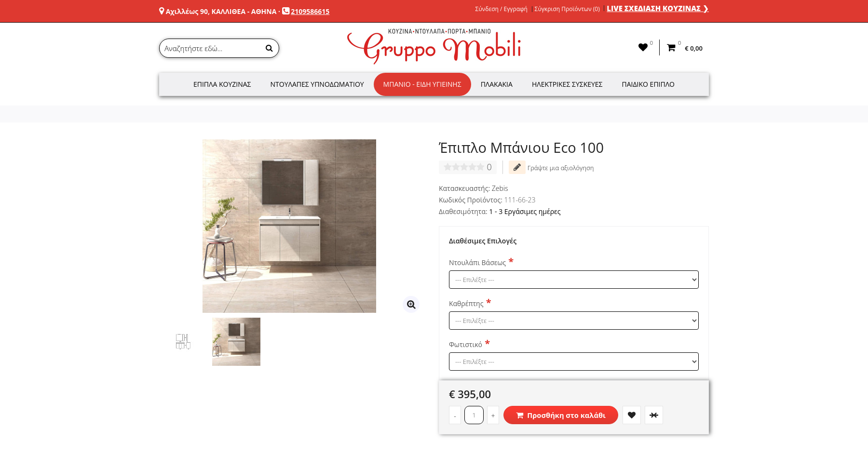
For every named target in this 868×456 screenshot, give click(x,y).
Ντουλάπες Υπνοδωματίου (317, 84)
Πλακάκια (497, 84)
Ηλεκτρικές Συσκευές (567, 84)
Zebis (500, 188)
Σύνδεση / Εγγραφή (502, 9)
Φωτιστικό (466, 344)
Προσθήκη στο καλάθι (561, 415)
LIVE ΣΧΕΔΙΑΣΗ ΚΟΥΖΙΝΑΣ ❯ (658, 8)
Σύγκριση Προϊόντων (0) (567, 9)
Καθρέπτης (466, 303)
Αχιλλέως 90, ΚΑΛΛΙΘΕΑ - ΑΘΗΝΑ (221, 11)
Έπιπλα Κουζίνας (222, 84)
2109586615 (310, 11)
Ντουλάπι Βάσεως (477, 262)
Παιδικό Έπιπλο (648, 84)
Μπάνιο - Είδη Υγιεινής (422, 84)
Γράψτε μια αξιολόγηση (551, 167)
